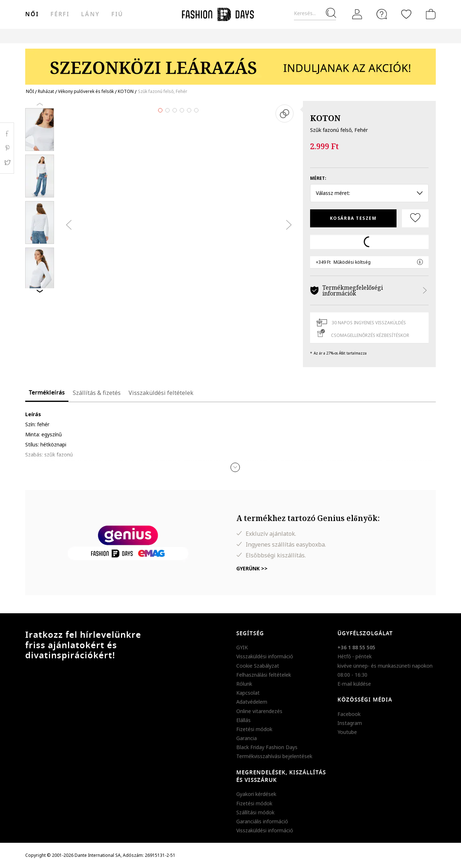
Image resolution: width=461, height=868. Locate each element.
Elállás (243, 720)
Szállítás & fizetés (97, 393)
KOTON (325, 118)
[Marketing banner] (230, 63)
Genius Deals (270, 36)
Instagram (350, 723)
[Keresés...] (315, 14)
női (32, 14)
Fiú (117, 14)
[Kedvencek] (406, 14)
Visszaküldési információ (265, 656)
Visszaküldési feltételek (161, 393)
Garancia (247, 738)
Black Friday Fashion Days (267, 747)
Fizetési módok (254, 729)
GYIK (242, 647)
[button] (235, 467)
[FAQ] (382, 14)
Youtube (347, 732)
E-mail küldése (354, 684)
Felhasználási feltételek (264, 675)
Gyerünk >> (252, 568)
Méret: (318, 178)
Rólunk (244, 684)
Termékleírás (47, 393)
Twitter (7, 163)
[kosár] (429, 14)
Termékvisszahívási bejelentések (274, 756)
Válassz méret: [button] (369, 193)
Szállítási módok (255, 812)
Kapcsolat (248, 693)
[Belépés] (357, 14)
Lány (90, 14)
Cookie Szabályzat (258, 666)
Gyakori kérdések (256, 794)
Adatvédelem (252, 702)
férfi (60, 14)
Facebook (349, 714)
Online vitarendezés (259, 711)
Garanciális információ (262, 821)
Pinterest (7, 148)
